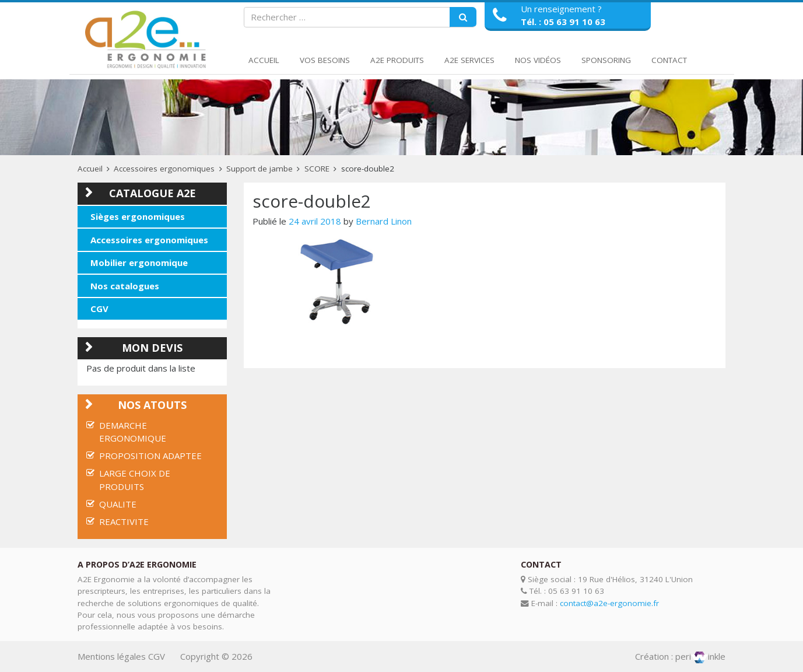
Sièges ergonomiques (138, 216)
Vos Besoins (325, 60)
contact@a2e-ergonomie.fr (609, 603)
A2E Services (469, 60)
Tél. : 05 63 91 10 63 (563, 22)
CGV (99, 309)
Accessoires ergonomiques (164, 169)
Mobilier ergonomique (139, 262)
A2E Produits (397, 60)
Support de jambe (260, 169)
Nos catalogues (125, 286)
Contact (669, 60)
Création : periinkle (680, 656)
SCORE (317, 169)
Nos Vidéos (538, 60)
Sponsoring (606, 60)
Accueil (264, 60)
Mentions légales (112, 656)
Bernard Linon (384, 221)
